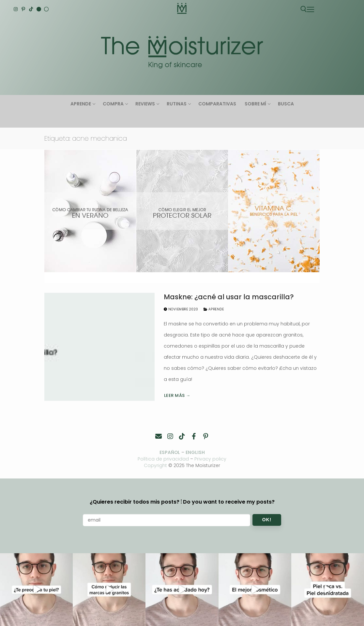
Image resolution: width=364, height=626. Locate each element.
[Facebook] (194, 436)
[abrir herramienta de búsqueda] (304, 9)
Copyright (155, 465)
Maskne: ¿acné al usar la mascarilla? (229, 297)
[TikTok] (31, 9)
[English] (39, 9)
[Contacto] (159, 436)
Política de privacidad (163, 459)
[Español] (46, 9)
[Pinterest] (23, 9)
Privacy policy (211, 459)
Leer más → (177, 395)
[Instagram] (16, 9)
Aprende (214, 309)
